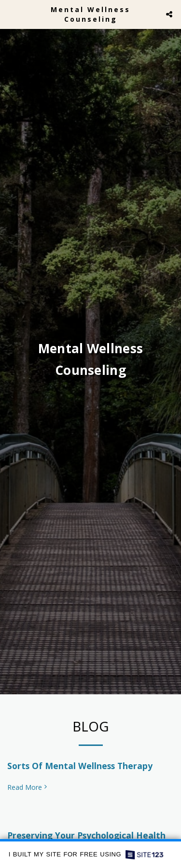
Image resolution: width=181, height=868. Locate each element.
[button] (11, 14)
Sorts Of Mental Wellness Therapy (80, 769)
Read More (28, 790)
